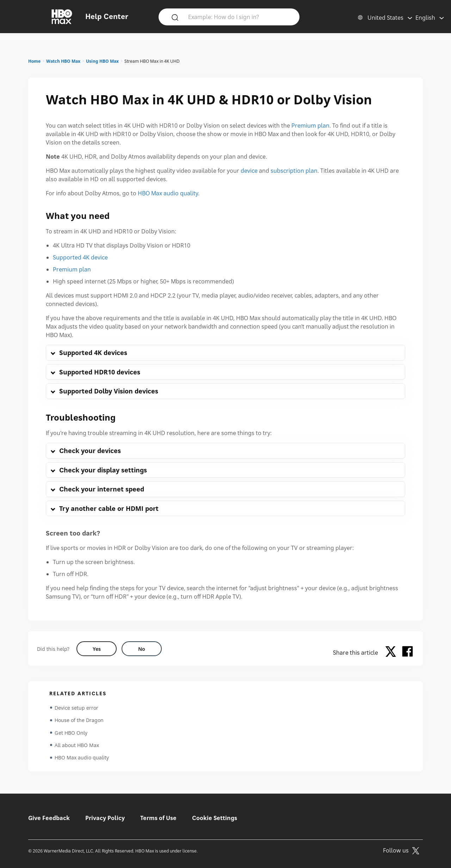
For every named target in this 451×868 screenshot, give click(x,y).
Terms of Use (158, 818)
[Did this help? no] (142, 649)
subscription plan (294, 171)
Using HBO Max (102, 61)
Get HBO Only (71, 733)
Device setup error (76, 708)
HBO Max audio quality (168, 193)
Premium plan (310, 126)
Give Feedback (49, 818)
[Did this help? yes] (97, 649)
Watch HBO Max (63, 61)
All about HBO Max (77, 746)
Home (34, 61)
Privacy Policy (105, 818)
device (249, 171)
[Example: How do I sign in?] (239, 17)
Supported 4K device (80, 257)
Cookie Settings (215, 818)
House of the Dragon (79, 720)
